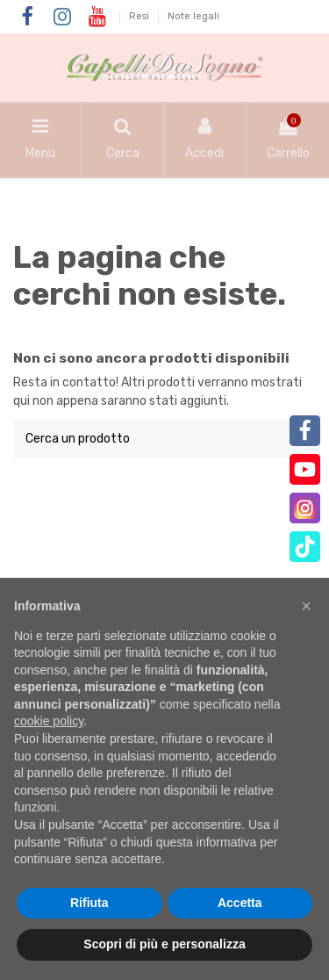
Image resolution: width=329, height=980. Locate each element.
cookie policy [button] (49, 721)
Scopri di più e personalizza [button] (164, 944)
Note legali (193, 16)
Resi (140, 16)
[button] (306, 606)
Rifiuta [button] (89, 903)
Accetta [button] (240, 903)
